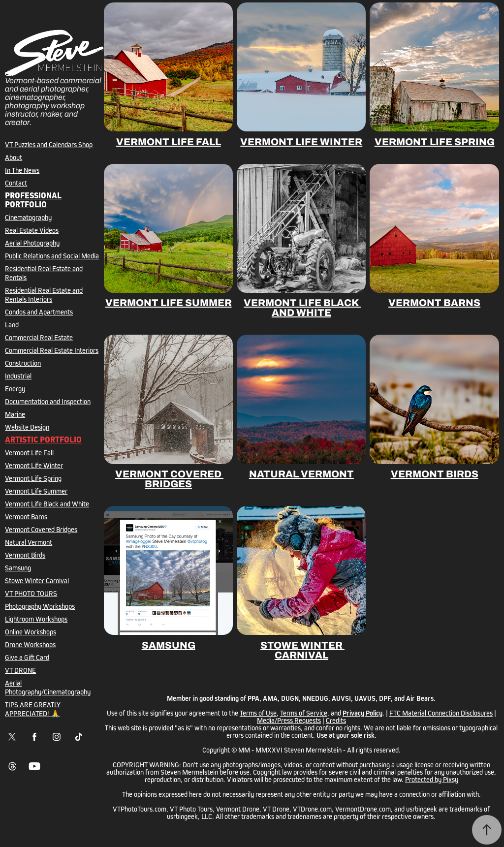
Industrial (18, 376)
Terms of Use (258, 713)
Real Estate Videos (32, 230)
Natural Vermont (29, 542)
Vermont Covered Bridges (41, 529)
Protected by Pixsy (432, 779)
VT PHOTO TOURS (31, 593)
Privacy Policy (362, 713)
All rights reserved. (374, 750)
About (14, 157)
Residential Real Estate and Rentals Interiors (44, 295)
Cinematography (28, 217)
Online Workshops (31, 632)
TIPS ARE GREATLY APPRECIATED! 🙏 (33, 709)
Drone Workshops (30, 644)
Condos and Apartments (39, 312)
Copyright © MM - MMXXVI (242, 750)
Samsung (18, 568)
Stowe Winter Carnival (37, 580)
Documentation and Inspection (48, 401)
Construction (23, 363)
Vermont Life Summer (36, 491)
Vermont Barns (26, 517)
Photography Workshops (40, 606)
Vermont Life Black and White (47, 504)
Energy (15, 389)
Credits (336, 720)
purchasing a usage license (396, 765)
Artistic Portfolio (43, 440)
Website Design (27, 427)
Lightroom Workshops (36, 619)
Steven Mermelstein (313, 750)
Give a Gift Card (27, 657)
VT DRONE (20, 670)
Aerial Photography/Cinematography (48, 687)
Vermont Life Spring (33, 478)
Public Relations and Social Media (52, 256)
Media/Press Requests (289, 720)
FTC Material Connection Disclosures (441, 713)
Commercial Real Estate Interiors (52, 350)
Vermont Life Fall (29, 453)
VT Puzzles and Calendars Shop (49, 144)
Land (12, 325)
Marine (15, 414)
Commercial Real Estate (39, 337)
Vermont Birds (25, 555)
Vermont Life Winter (34, 465)
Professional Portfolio (33, 200)
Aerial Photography (32, 243)
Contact (16, 183)
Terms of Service (304, 713)
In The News (22, 170)
